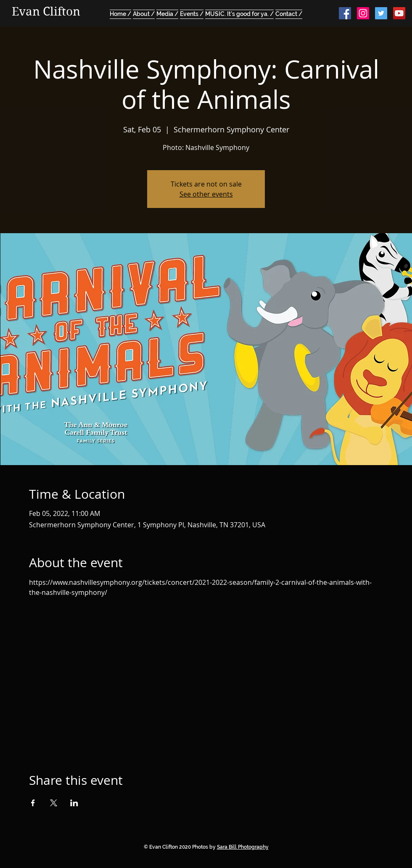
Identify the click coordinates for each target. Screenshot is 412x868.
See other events (206, 194)
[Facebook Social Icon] (345, 13)
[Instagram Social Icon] (363, 13)
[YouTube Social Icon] (399, 13)
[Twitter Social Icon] (381, 13)
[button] (167, 13)
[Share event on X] (54, 803)
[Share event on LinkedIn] (74, 803)
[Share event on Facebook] (33, 803)
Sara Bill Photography (243, 847)
